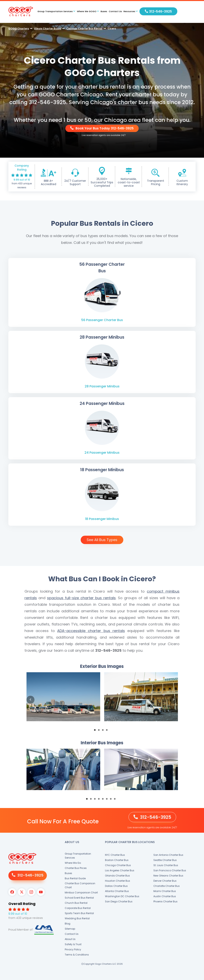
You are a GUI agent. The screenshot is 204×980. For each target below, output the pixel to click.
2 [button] (100, 731)
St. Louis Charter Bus (166, 865)
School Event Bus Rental (79, 898)
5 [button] (104, 800)
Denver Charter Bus (165, 881)
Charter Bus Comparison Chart (80, 885)
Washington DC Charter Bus (122, 896)
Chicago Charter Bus (118, 865)
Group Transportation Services (78, 856)
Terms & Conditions (77, 955)
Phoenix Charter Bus (165, 901)
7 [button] (112, 800)
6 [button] (108, 800)
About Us (70, 939)
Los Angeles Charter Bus (120, 870)
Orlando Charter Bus (117, 876)
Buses (104, 11)
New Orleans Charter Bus (168, 876)
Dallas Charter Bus (116, 886)
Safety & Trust (73, 944)
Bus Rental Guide (75, 878)
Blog (68, 924)
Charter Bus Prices (76, 868)
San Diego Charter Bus (119, 901)
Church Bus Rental (76, 903)
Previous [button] (30, 700)
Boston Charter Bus (117, 860)
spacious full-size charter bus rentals (81, 598)
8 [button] (116, 800)
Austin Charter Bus (165, 896)
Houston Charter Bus (118, 881)
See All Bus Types (102, 540)
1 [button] (96, 731)
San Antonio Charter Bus (168, 855)
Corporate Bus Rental (78, 908)
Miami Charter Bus (165, 891)
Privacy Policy (73, 949)
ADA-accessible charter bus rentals (91, 631)
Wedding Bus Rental (77, 918)
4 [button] (108, 731)
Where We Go (73, 863)
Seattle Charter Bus (165, 860)
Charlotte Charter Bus (167, 886)
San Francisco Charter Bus (170, 870)
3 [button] (104, 731)
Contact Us (115, 11)
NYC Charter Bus (115, 855)
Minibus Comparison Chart (81, 893)
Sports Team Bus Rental (79, 913)
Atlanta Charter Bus (117, 891)
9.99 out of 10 (22, 180)
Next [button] (174, 700)
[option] (63, 700)
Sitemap (70, 929)
